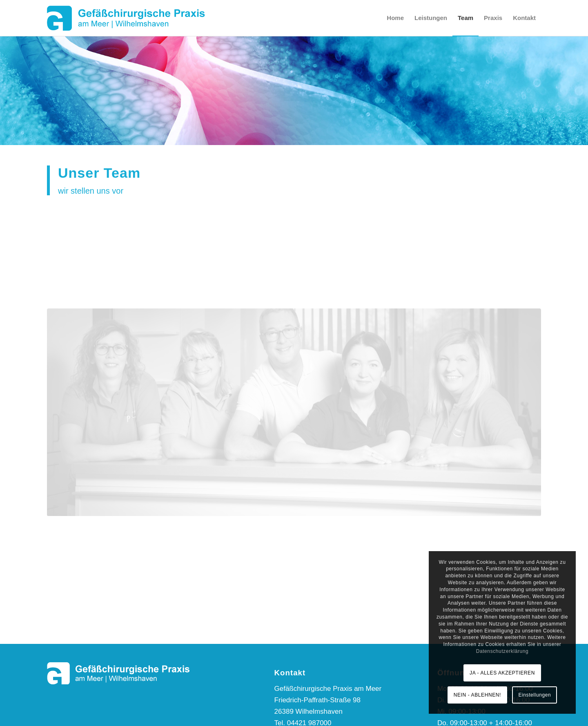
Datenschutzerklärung (502, 651)
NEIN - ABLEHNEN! (477, 695)
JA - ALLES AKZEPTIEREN (502, 673)
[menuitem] (395, 18)
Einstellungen (535, 695)
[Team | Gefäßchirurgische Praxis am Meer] (294, 397)
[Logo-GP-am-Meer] (126, 18)
